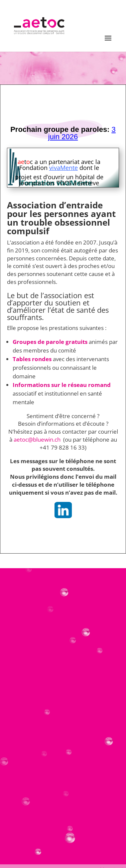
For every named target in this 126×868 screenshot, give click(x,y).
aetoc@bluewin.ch (38, 439)
